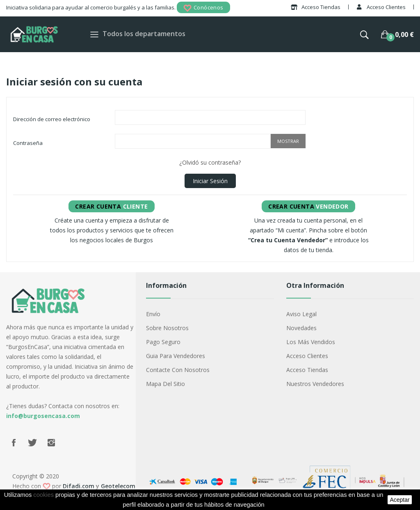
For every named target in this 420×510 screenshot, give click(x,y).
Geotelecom (118, 486)
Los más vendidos (311, 342)
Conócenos (203, 8)
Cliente (111, 206)
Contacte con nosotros (178, 370)
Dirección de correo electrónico (52, 119)
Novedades (301, 328)
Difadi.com (79, 486)
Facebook (14, 443)
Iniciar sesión (210, 181)
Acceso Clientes (307, 356)
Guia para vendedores (176, 356)
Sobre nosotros (167, 328)
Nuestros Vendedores (315, 384)
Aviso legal (301, 314)
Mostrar (288, 141)
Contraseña (28, 143)
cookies (43, 495)
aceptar (399, 500)
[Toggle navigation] (94, 34)
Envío (153, 314)
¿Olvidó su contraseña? (210, 162)
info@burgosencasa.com (43, 416)
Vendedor (308, 206)
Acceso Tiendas (307, 370)
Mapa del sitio (165, 384)
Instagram (51, 443)
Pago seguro (163, 342)
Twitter (32, 443)
